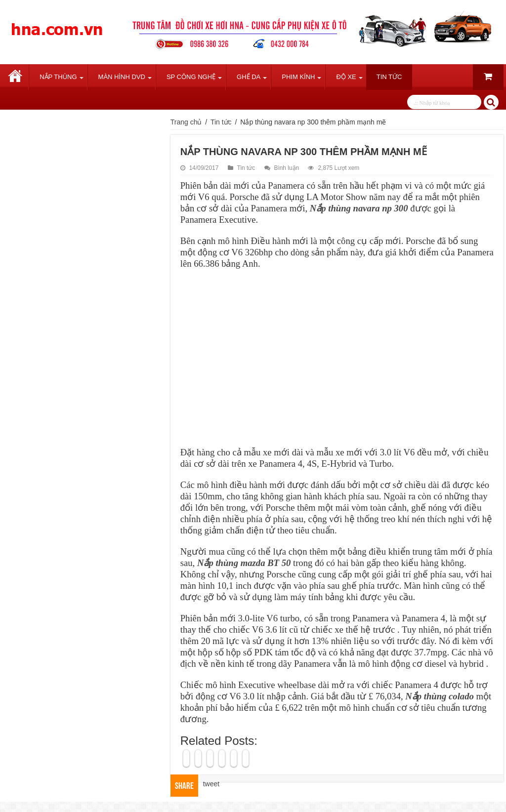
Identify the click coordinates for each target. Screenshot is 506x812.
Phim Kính (298, 77)
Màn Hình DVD (122, 77)
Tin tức (389, 77)
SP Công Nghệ (191, 77)
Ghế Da (249, 77)
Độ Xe (346, 77)
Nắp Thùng (58, 77)
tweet (211, 784)
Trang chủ (15, 77)
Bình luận (287, 168)
